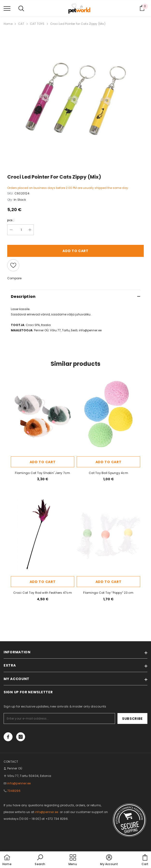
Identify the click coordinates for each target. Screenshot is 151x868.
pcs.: (11, 220)
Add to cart (75, 251)
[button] (40, 860)
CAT (21, 24)
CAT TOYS (37, 24)
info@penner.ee (19, 783)
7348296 (14, 791)
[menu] (7, 8)
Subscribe (132, 719)
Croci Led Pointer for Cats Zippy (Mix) (78, 24)
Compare (14, 278)
